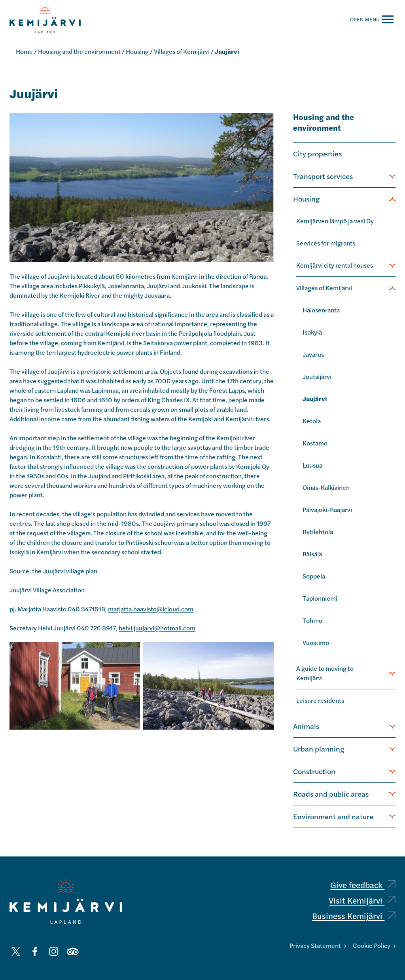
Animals (306, 726)
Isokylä (312, 332)
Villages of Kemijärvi (182, 51)
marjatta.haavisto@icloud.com (151, 609)
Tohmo (312, 620)
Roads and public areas (331, 794)
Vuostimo (316, 642)
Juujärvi (315, 399)
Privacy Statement (318, 945)
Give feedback (363, 885)
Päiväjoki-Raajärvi (327, 509)
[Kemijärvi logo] (66, 901)
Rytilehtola (318, 532)
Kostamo (315, 443)
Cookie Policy (374, 945)
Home (24, 51)
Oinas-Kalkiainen (326, 487)
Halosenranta (321, 310)
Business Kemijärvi (354, 916)
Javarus (313, 354)
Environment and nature (333, 816)
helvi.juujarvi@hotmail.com (157, 628)
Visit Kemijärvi (362, 900)
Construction (314, 771)
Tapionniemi (320, 598)
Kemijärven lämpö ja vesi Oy (335, 221)
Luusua (312, 465)
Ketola (312, 421)
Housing (137, 51)
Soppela (314, 576)
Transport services (323, 176)
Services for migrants (326, 243)
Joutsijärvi (317, 376)
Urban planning (319, 748)
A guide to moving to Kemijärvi (325, 673)
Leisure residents (320, 700)
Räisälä (312, 554)
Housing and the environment (79, 51)
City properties (317, 153)
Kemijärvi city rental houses (335, 265)
